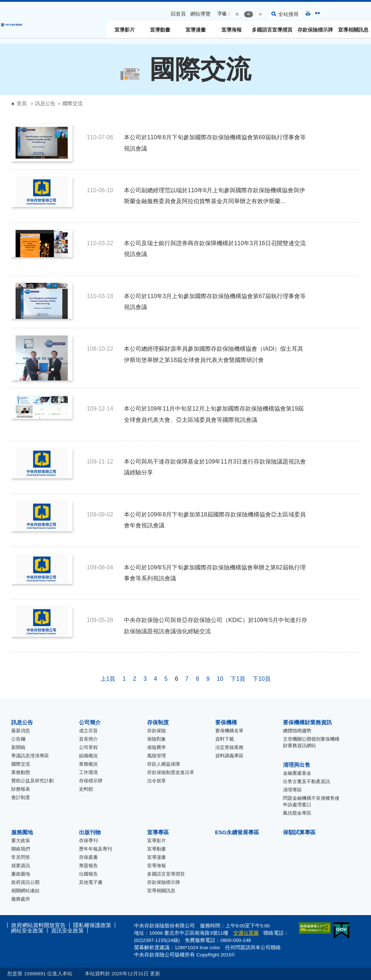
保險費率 (157, 747)
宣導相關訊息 (353, 30)
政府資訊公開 (25, 882)
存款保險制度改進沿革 (171, 772)
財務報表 (21, 789)
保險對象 (157, 739)
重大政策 (21, 841)
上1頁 (108, 679)
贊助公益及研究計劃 (32, 781)
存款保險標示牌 (315, 30)
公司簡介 (90, 722)
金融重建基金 (297, 773)
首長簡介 (88, 739)
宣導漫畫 (196, 30)
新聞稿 (18, 747)
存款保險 (157, 731)
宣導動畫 (160, 30)
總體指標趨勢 (297, 731)
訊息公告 (45, 103)
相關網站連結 (25, 891)
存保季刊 (88, 841)
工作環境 (88, 772)
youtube (308, 13)
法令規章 (157, 781)
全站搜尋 (288, 14)
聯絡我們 (21, 849)
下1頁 (238, 679)
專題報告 (88, 866)
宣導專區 (158, 832)
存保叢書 (88, 857)
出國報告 (88, 874)
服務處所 (21, 899)
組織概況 (88, 756)
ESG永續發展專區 (237, 832)
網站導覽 (200, 14)
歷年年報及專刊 (95, 849)
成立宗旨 (88, 731)
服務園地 (22, 832)
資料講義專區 (229, 756)
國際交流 (21, 764)
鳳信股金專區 (297, 813)
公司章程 (88, 747)
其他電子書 (91, 882)
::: (2, 5)
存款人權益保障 (164, 764)
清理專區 (292, 790)
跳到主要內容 (4, 4)
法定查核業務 (229, 747)
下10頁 (262, 679)
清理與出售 (297, 765)
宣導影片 (125, 30)
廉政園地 (21, 874)
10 (220, 679)
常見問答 (21, 857)
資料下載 (225, 739)
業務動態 (21, 772)
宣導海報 (232, 30)
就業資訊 (21, 866)
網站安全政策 (27, 930)
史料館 (86, 789)
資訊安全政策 (67, 930)
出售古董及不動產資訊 (307, 781)
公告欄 (18, 739)
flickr (317, 13)
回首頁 (178, 14)
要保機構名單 (229, 731)
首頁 (22, 103)
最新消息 (21, 731)
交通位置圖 (246, 933)
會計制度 (21, 797)
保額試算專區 (299, 832)
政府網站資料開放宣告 (38, 925)
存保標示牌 (91, 781)
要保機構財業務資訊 (307, 722)
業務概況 (88, 764)
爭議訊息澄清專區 (30, 756)
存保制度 (158, 722)
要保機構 (226, 722)
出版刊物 (90, 832)
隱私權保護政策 (92, 925)
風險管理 (157, 756)
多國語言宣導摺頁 (272, 30)
